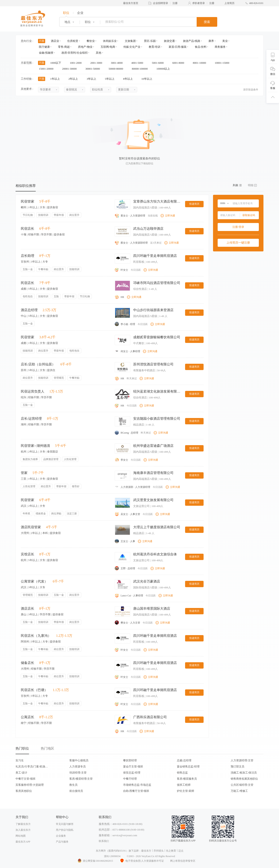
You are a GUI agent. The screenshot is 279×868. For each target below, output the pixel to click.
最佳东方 (146, 851)
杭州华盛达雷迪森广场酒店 (153, 446)
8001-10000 (201, 63)
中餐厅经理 (130, 779)
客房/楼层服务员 (187, 779)
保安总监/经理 (132, 773)
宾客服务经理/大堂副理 (30, 785)
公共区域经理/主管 (242, 785)
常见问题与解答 (65, 824)
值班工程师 (184, 785)
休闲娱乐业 (110, 41)
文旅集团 (130, 41)
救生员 (73, 785)
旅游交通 (169, 41)
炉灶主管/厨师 (186, 791)
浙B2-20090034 (112, 856)
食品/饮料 (201, 47)
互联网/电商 (108, 47)
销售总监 (182, 773)
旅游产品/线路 (192, 41)
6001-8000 (180, 63)
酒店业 (55, 41)
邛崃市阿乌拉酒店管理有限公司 (157, 283)
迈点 (181, 851)
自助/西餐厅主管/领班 (136, 791)
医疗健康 (44, 47)
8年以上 (129, 79)
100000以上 (165, 69)
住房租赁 (73, 41)
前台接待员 (76, 791)
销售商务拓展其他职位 (244, 779)
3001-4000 (118, 63)
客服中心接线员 (79, 760)
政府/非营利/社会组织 (75, 53)
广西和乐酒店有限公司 (150, 717)
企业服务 (61, 836)
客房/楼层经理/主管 (81, 779)
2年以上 (75, 79)
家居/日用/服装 (178, 47)
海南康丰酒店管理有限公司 (153, 473)
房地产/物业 (85, 47)
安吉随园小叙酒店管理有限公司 (157, 419)
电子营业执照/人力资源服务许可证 (142, 861)
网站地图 (21, 836)
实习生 (20, 760)
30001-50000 (94, 69)
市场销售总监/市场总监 (137, 785)
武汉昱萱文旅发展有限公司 (153, 500)
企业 (80, 13)
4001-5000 (139, 63)
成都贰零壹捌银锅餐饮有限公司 (157, 337)
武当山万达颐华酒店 (148, 229)
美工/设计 (21, 773)
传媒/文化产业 (132, 47)
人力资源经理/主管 (242, 760)
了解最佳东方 (23, 824)
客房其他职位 (24, 791)
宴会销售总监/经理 (188, 766)
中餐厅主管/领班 (26, 779)
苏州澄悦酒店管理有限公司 (153, 364)
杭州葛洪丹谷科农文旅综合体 (155, 554)
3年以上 (93, 79)
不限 (42, 41)
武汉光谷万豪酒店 (147, 581)
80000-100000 (141, 69)
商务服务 (220, 47)
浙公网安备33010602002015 (95, 861)
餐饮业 (91, 41)
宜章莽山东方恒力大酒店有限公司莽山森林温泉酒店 (157, 201)
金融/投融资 (46, 53)
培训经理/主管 (78, 773)
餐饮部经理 (130, 760)
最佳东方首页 (131, 3)
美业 (225, 41)
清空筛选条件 (251, 90)
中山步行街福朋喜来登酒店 (153, 310)
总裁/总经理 (184, 760)
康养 (211, 41)
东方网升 (101, 851)
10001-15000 (223, 63)
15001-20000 (48, 69)
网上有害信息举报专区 (183, 861)
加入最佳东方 (23, 830)
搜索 (207, 22)
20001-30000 (71, 69)
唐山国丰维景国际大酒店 (152, 609)
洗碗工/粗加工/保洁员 (244, 773)
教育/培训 (155, 47)
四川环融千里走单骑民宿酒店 (155, 256)
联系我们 (104, 841)
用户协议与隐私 (65, 830)
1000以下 (57, 63)
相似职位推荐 (26, 186)
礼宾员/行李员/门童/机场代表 (32, 766)
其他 (99, 53)
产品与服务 (62, 842)
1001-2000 (77, 63)
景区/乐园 (150, 41)
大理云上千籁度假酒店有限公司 (157, 527)
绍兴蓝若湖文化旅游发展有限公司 (157, 391)
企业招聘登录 (161, 3)
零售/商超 (64, 47)
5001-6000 (159, 63)
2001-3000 (98, 63)
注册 (175, 3)
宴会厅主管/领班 (133, 766)
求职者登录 (199, 3)
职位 (66, 13)
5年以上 (111, 79)
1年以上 (56, 79)
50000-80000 (117, 69)
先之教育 (171, 851)
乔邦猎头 (159, 851)
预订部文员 (238, 766)
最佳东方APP (23, 842)
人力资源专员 (78, 766)
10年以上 (148, 79)
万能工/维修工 (239, 791)
